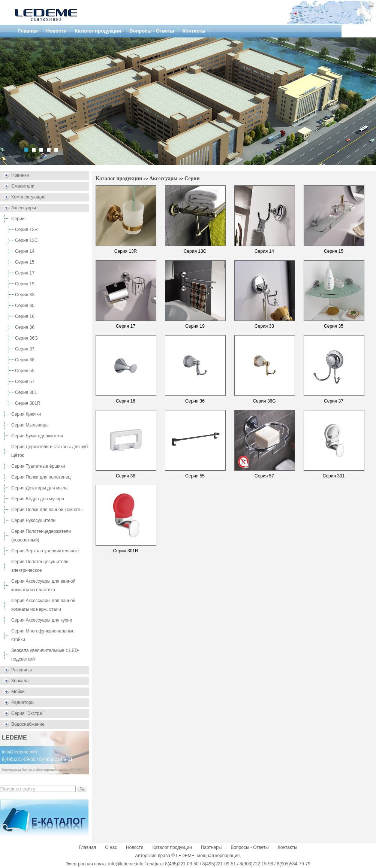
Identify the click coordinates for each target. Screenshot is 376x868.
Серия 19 (25, 284)
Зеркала (20, 681)
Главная (28, 31)
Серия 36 (25, 327)
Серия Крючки (26, 414)
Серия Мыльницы (30, 425)
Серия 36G (26, 338)
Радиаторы (23, 702)
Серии (18, 219)
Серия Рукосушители (33, 521)
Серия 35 (25, 306)
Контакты (194, 31)
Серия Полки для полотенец (41, 477)
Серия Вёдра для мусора (38, 499)
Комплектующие (28, 197)
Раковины (22, 670)
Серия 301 (26, 392)
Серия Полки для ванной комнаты (47, 510)
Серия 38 (25, 360)
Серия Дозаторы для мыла (39, 488)
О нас (111, 847)
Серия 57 (25, 382)
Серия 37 (25, 349)
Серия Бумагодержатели (37, 436)
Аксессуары (24, 208)
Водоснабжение (28, 724)
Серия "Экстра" (27, 713)
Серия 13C (26, 240)
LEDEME (185, 856)
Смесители (23, 186)
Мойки (18, 692)
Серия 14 (25, 251)
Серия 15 (25, 262)
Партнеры (211, 847)
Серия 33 (25, 295)
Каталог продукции (98, 31)
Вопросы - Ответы (152, 31)
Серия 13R (26, 230)
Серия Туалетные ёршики (38, 466)
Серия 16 (25, 316)
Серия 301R (28, 403)
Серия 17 (25, 273)
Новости (56, 31)
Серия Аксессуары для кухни (42, 620)
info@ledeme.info (19, 752)
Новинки (20, 175)
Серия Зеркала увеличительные (45, 551)
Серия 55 (25, 371)
